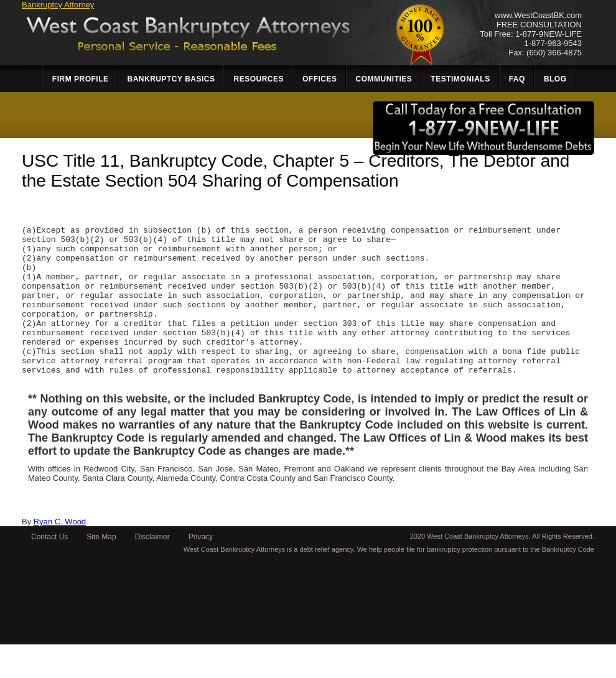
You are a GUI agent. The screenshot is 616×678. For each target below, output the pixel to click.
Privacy (201, 570)
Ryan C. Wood (60, 555)
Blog (555, 79)
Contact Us (49, 570)
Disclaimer (152, 570)
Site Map (101, 570)
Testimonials (460, 79)
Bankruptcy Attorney (58, 5)
